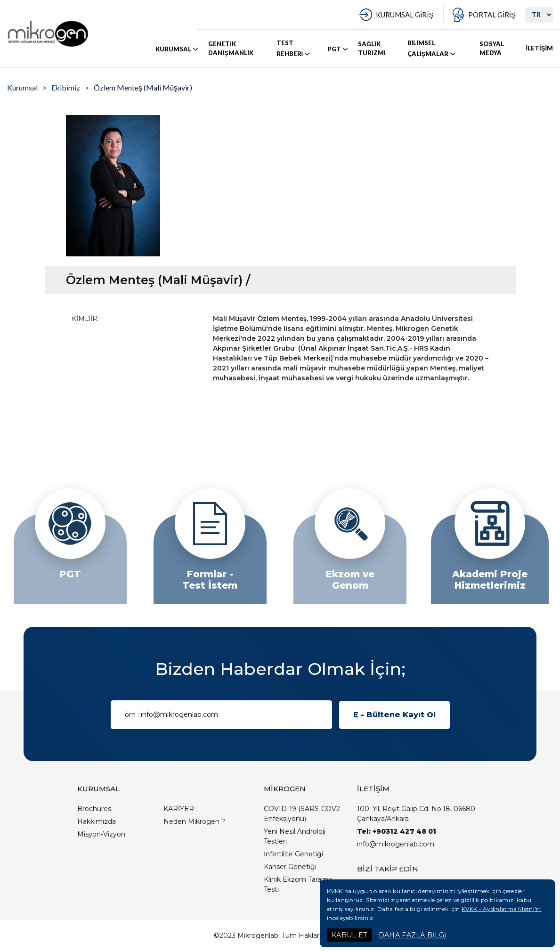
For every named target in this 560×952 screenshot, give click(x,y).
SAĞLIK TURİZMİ (372, 49)
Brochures (94, 809)
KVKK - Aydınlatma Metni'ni (502, 909)
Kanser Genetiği (290, 867)
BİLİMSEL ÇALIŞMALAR (432, 49)
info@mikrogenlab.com (396, 844)
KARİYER (179, 809)
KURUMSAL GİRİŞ (405, 15)
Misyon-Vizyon (101, 834)
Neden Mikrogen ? (194, 821)
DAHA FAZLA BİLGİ (413, 935)
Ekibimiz (66, 87)
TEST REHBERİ (294, 49)
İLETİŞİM (539, 48)
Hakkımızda (97, 821)
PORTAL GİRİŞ (492, 15)
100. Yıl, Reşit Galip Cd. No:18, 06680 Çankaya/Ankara (416, 814)
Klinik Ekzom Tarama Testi (298, 884)
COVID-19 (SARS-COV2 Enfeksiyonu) (302, 814)
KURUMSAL (178, 49)
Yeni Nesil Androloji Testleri (295, 836)
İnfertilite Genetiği (293, 854)
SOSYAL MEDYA (492, 49)
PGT (338, 49)
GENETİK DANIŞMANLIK (231, 49)
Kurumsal (22, 87)
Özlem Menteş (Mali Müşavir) (143, 87)
